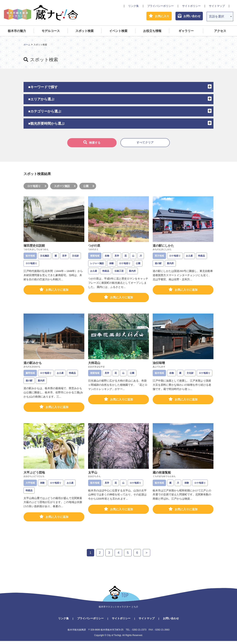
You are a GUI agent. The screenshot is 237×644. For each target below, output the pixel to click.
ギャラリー (186, 32)
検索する (92, 143)
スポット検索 (85, 32)
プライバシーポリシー (160, 6)
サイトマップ (217, 6)
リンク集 (134, 6)
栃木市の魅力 (17, 32)
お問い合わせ (171, 621)
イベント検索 (118, 32)
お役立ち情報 (152, 32)
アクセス (220, 32)
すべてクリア (145, 144)
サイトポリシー (191, 6)
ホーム (27, 46)
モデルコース (51, 32)
